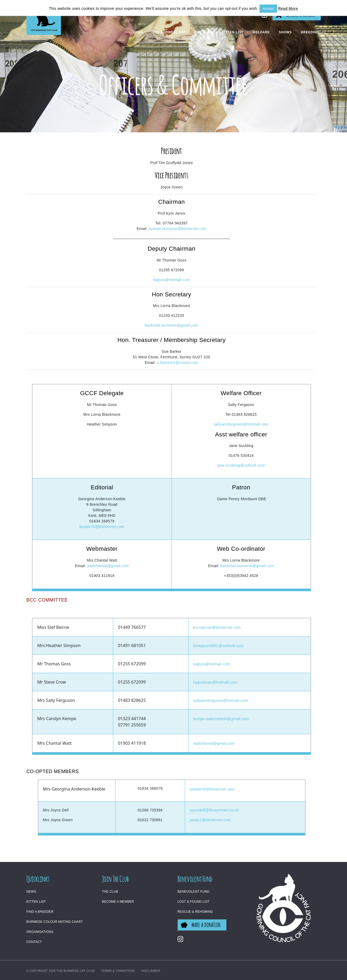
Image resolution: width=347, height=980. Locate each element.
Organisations (40, 932)
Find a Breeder (40, 912)
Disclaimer (151, 971)
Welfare (261, 32)
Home (138, 32)
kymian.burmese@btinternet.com (177, 229)
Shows (285, 32)
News (31, 892)
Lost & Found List (194, 902)
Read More (288, 8)
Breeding (310, 32)
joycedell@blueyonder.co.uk (214, 810)
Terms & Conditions (118, 971)
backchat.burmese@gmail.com (172, 325)
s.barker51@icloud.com (178, 363)
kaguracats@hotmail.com (215, 682)
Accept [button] (268, 9)
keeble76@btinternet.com (102, 527)
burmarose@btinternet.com (217, 627)
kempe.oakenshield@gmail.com (221, 719)
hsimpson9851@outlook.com (218, 646)
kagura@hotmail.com (172, 280)
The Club (204, 32)
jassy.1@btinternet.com (210, 820)
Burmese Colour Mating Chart (55, 922)
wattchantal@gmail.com (108, 566)
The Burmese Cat (169, 32)
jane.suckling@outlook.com (241, 465)
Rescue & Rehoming (195, 912)
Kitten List (233, 32)
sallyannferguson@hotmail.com (241, 424)
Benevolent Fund (194, 892)
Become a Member (118, 902)
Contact (34, 942)
